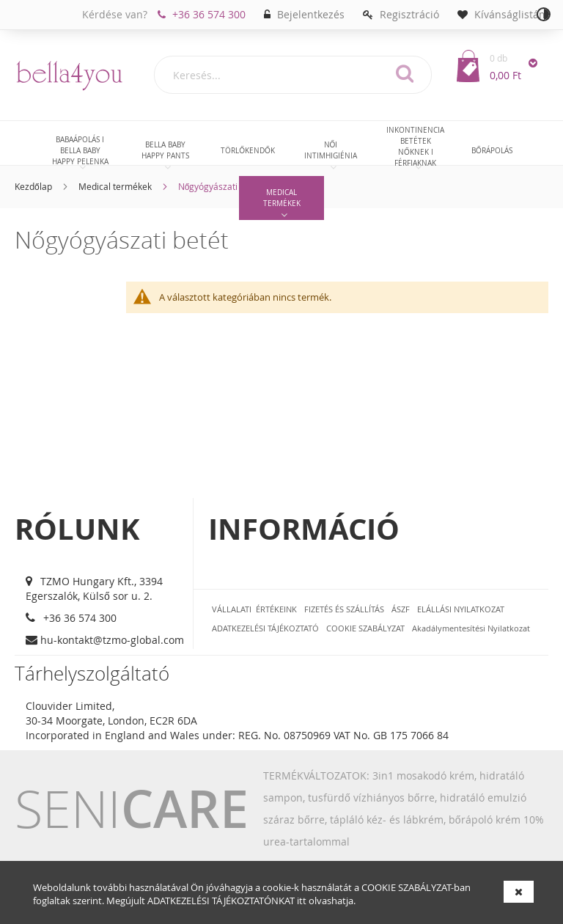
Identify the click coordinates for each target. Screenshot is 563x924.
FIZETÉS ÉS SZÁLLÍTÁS (344, 609)
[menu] (281, 172)
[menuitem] (80, 150)
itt (302, 901)
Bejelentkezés (311, 14)
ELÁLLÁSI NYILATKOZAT (461, 609)
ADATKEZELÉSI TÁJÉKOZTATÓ (265, 628)
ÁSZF (401, 609)
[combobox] (293, 75)
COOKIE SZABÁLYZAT (406, 887)
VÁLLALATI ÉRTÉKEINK (254, 609)
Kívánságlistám (511, 14)
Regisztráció (409, 14)
